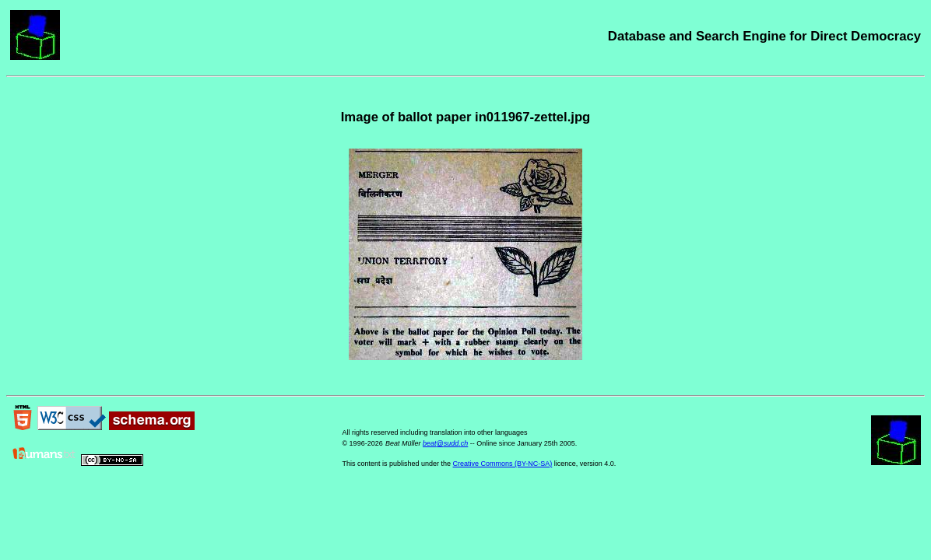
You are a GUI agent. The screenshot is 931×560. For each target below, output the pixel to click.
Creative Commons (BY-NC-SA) (503, 464)
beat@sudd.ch (445, 443)
